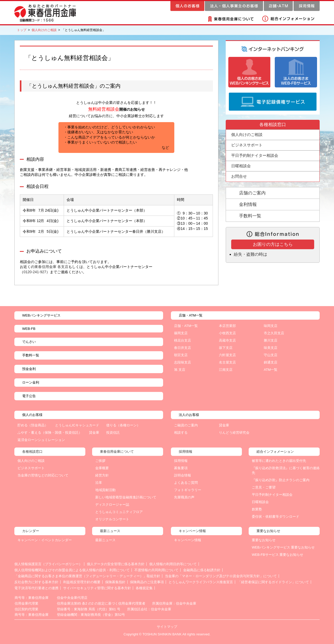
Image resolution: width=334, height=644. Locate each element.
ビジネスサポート (31, 468)
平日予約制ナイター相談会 (255, 155)
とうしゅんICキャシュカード (77, 425)
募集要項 (181, 468)
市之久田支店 (274, 333)
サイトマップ (167, 627)
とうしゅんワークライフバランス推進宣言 (201, 582)
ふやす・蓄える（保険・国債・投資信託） (50, 433)
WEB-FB (29, 329)
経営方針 (102, 475)
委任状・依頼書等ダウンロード (276, 517)
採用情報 (181, 461)
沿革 (99, 483)
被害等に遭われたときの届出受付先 (279, 461)
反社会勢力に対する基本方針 (36, 582)
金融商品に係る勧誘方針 (202, 570)
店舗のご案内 (252, 193)
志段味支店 (183, 362)
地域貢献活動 (105, 490)
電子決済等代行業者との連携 (36, 588)
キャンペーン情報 (188, 540)
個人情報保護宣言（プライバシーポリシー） (48, 564)
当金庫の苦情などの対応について (43, 475)
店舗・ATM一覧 (186, 326)
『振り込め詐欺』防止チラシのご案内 (281, 480)
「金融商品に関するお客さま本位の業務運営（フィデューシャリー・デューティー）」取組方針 (87, 576)
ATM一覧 (271, 370)
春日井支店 (183, 348)
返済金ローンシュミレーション (41, 440)
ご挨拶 (100, 461)
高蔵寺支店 (227, 340)
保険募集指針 (115, 582)
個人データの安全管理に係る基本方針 (116, 564)
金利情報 (248, 204)
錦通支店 (271, 362)
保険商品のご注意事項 (147, 582)
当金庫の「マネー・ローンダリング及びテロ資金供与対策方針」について (221, 576)
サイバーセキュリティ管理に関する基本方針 (97, 588)
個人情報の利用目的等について (173, 564)
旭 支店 (180, 370)
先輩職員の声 (184, 497)
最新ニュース (105, 540)
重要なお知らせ (264, 540)
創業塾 (257, 509)
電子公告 (29, 396)
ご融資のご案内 (186, 425)
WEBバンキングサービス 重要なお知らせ (283, 547)
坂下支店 (226, 348)
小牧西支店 (227, 333)
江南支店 (226, 370)
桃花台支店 (183, 340)
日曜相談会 (241, 166)
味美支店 (271, 348)
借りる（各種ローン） (123, 425)
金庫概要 (102, 468)
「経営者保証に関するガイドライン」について (273, 582)
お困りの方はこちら (273, 244)
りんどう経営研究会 (234, 433)
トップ (22, 30)
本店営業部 (227, 326)
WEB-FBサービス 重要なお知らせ (278, 555)
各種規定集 (144, 588)
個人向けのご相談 (44, 30)
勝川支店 (271, 340)
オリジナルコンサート (112, 519)
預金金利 (29, 369)
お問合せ (239, 176)
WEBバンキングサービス (41, 315)
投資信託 (113, 433)
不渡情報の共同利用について (156, 570)
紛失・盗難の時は (250, 254)
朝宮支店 (181, 355)
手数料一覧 (250, 216)
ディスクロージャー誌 (112, 505)
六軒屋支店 (227, 355)
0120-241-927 (35, 272)
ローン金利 (31, 382)
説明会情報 (183, 475)
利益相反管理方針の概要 (82, 582)
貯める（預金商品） (33, 425)
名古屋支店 (227, 362)
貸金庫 (94, 433)
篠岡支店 (181, 333)
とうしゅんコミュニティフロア (119, 512)
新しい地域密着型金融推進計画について (126, 497)
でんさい (29, 342)
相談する (181, 433)
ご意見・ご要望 (264, 487)
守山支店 (271, 355)
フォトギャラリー (188, 490)
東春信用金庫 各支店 (51, 267)
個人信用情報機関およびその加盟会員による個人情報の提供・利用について (72, 570)
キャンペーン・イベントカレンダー (45, 540)
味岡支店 (271, 326)
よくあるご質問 (186, 483)
